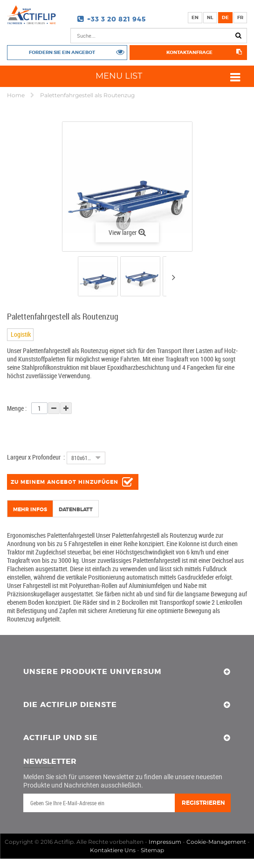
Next (173, 277)
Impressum (165, 842)
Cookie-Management (216, 842)
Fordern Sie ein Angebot (62, 52)
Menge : (17, 408)
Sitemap (152, 850)
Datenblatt (76, 509)
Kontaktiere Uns (113, 850)
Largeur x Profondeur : (36, 457)
